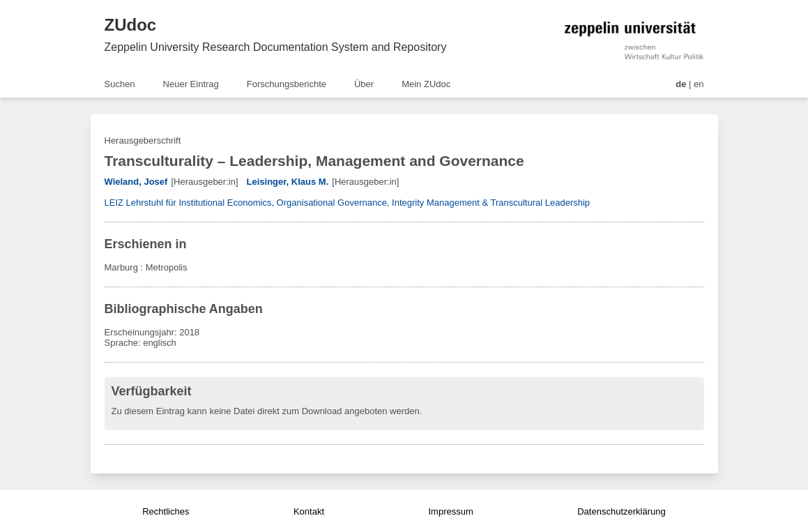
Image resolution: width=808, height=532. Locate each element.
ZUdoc (131, 25)
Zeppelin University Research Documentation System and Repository (276, 47)
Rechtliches (166, 511)
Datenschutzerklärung (621, 511)
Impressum (450, 511)
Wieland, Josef (136, 182)
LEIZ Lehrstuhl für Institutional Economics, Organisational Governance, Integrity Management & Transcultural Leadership (348, 203)
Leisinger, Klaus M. (288, 182)
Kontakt (309, 511)
